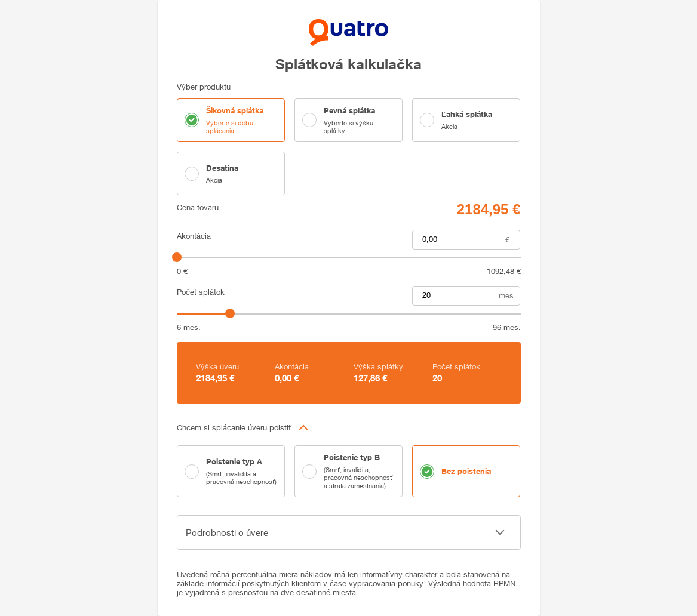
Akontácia (194, 236)
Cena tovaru (198, 207)
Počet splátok (201, 292)
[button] (349, 427)
